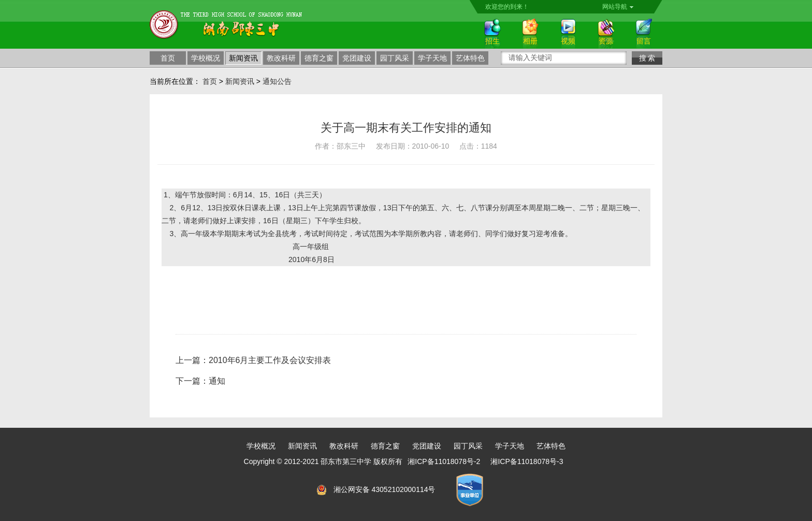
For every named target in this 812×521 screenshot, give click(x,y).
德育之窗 (319, 58)
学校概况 (206, 58)
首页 (168, 58)
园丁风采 (395, 58)
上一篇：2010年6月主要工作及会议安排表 (253, 360)
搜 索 (647, 58)
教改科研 (281, 58)
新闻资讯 (243, 58)
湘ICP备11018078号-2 (444, 461)
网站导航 (618, 7)
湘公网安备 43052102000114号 (385, 489)
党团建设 (357, 58)
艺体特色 (470, 58)
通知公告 (277, 81)
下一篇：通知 (200, 381)
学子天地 (432, 58)
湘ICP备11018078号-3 (527, 461)
